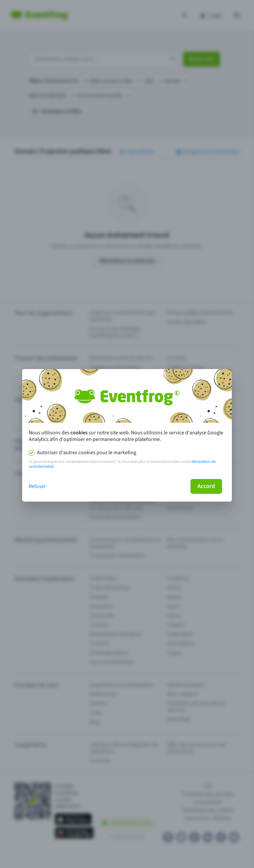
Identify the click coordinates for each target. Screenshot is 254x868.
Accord (206, 486)
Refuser (37, 486)
